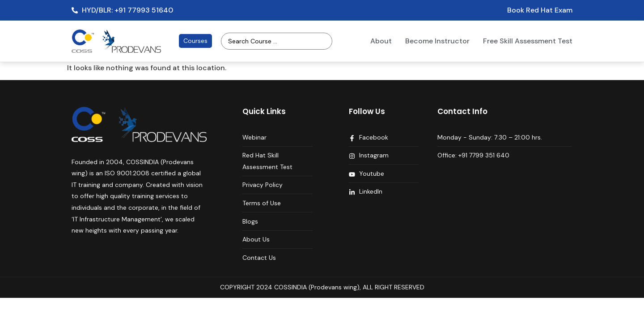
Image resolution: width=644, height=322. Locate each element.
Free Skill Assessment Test (528, 41)
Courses (195, 41)
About (381, 41)
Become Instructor (437, 41)
